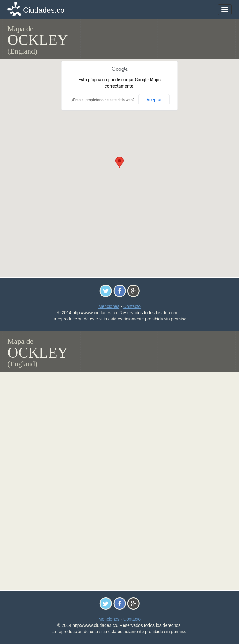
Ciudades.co (44, 10)
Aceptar (154, 100)
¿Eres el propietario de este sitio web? (103, 100)
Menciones (109, 306)
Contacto (132, 306)
